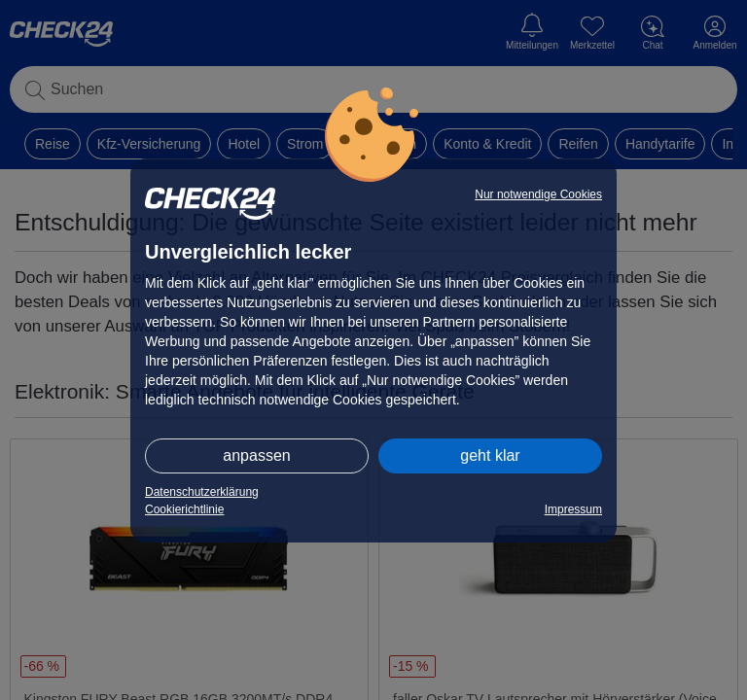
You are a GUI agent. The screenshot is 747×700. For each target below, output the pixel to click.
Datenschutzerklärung (202, 492)
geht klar (490, 455)
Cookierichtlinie (184, 509)
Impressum (573, 509)
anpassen (256, 455)
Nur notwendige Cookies (538, 194)
